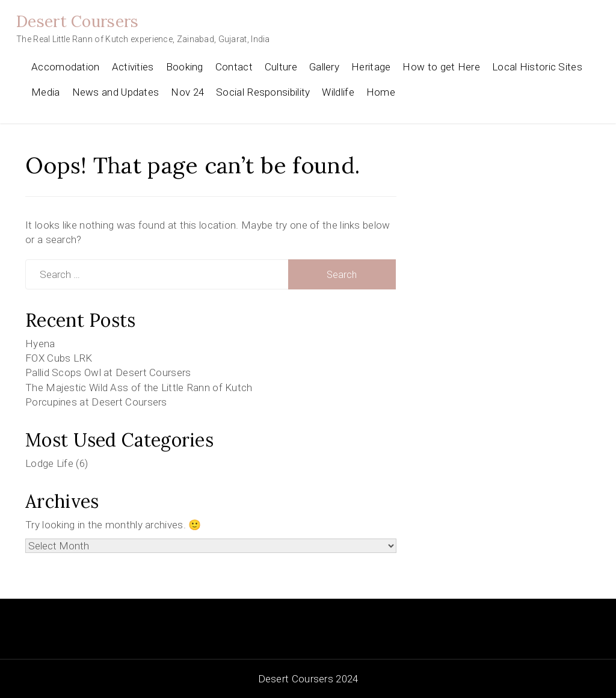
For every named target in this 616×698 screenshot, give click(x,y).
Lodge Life (49, 463)
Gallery (324, 67)
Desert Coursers (78, 21)
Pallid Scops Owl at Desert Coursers (108, 372)
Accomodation (66, 67)
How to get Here (441, 67)
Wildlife (338, 92)
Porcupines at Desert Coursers (96, 402)
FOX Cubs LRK (59, 358)
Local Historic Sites (537, 67)
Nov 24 (187, 92)
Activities (133, 67)
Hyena (40, 344)
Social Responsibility (263, 92)
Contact (234, 67)
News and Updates (116, 92)
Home (381, 92)
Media (46, 92)
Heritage (371, 67)
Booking (185, 67)
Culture (281, 67)
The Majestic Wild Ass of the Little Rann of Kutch (139, 388)
